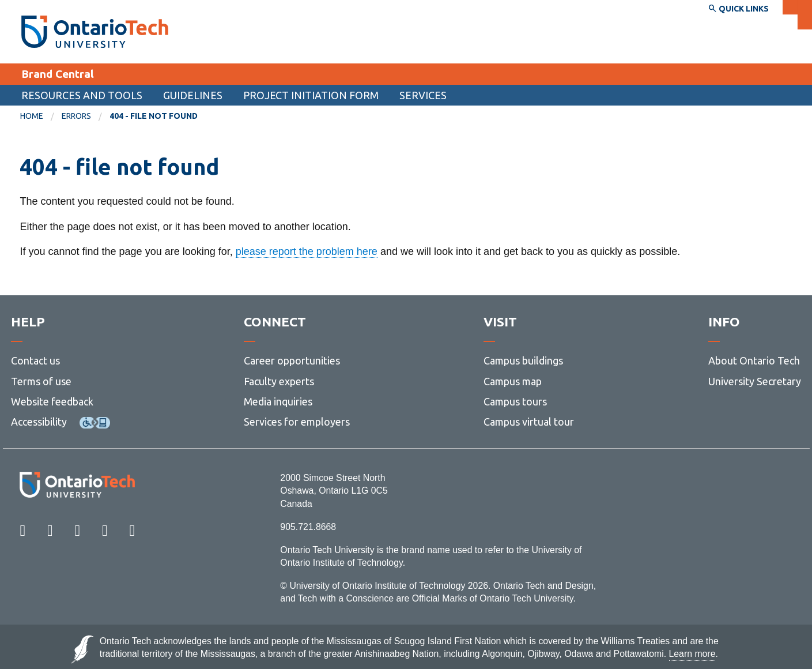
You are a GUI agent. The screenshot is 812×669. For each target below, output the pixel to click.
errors (76, 116)
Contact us (35, 361)
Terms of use (41, 381)
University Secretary (755, 381)
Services (423, 95)
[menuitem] (41, 116)
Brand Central (58, 74)
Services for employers (297, 422)
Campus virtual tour (529, 422)
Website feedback (52, 401)
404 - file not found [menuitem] (154, 116)
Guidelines (193, 95)
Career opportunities (292, 361)
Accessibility (39, 422)
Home (32, 116)
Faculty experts (279, 381)
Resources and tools (82, 95)
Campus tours (515, 401)
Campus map (513, 381)
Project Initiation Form (311, 95)
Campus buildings (523, 361)
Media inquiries (278, 401)
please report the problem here (307, 251)
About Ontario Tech (754, 361)
